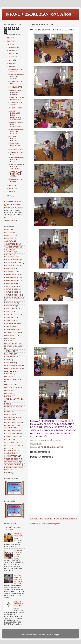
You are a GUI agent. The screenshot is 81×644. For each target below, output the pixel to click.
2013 (9, 44)
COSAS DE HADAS (12, 266)
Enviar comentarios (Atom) (50, 524)
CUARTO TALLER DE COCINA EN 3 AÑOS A (16, 174)
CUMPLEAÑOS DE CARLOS (16, 153)
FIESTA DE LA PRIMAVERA (14, 145)
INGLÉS (7, 360)
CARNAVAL (9, 241)
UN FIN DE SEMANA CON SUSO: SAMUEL (16, 77)
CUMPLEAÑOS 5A (11, 289)
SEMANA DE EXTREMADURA (11, 449)
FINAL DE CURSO (11, 343)
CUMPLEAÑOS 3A (11, 277)
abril (11, 67)
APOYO (7, 229)
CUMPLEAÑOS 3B (11, 280)
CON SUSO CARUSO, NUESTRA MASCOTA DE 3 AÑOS (19, 579)
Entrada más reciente (41, 519)
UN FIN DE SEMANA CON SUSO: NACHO (16, 159)
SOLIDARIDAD (10, 453)
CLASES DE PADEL (12, 247)
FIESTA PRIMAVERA (12, 332)
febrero (12, 188)
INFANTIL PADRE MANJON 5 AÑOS (38, 15)
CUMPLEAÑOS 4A (11, 283)
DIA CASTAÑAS (10, 303)
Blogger (57, 635)
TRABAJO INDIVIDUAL (13, 465)
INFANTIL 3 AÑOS (14, 205)
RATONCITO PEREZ (12, 436)
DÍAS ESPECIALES (12, 323)
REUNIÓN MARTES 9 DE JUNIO (18, 604)
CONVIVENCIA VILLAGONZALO (11, 256)
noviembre (13, 50)
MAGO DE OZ (10, 384)
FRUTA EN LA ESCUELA (14, 346)
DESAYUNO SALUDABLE (14, 298)
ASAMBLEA (9, 235)
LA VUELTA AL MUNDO (13, 366)
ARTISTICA (9, 232)
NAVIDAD (8, 396)
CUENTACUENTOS (12, 274)
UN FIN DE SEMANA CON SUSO (51, 447)
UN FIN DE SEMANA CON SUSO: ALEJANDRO (16, 167)
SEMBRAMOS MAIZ (16, 149)
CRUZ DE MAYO (11, 272)
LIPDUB (7, 376)
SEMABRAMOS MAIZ (12, 442)
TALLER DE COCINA (12, 459)
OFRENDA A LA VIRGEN (14, 399)
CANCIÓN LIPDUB (16, 108)
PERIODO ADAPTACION (14, 407)
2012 (9, 196)
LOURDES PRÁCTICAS (13, 379)
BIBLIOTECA (9, 238)
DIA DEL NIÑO (10, 318)
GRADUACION (10, 351)
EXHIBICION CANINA (12, 329)
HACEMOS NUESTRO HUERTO (13, 139)
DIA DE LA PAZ (10, 306)
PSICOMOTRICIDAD (12, 433)
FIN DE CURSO (10, 335)
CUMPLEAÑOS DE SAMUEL (16, 70)
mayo (11, 63)
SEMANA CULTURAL (12, 445)
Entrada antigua (69, 519)
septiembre (13, 57)
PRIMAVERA (9, 415)
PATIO (7, 404)
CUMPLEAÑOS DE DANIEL (16, 180)
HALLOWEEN (10, 354)
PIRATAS (8, 412)
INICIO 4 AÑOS (10, 363)
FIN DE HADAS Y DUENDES (11, 339)
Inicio (56, 519)
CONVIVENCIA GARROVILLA (10, 251)
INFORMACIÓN (10, 357)
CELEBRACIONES (11, 244)
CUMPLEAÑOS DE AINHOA (16, 104)
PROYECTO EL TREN (13, 423)
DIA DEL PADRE (10, 321)
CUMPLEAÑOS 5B (11, 292)
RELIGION (8, 439)
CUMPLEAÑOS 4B (11, 286)
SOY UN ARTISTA (11, 456)
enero (11, 192)
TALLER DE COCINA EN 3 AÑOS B (16, 98)
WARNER (8, 473)
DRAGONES (9, 326)
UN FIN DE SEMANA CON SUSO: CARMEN (16, 92)
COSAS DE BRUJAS (12, 260)
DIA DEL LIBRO (10, 312)
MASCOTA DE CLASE (13, 387)
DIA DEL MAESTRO (12, 315)
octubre (12, 54)
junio (11, 60)
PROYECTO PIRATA (12, 430)
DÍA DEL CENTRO (15, 87)
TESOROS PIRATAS (12, 462)
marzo (11, 185)
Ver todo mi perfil (10, 220)
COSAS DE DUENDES (13, 263)
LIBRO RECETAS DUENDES (11, 372)
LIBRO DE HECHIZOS (13, 369)
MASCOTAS (9, 390)
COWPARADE (10, 269)
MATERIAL (8, 393)
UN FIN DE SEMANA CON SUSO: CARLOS (16, 131)
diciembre (13, 47)
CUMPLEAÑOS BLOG (13, 295)
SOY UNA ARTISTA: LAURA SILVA (18, 554)
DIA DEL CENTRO (11, 309)
